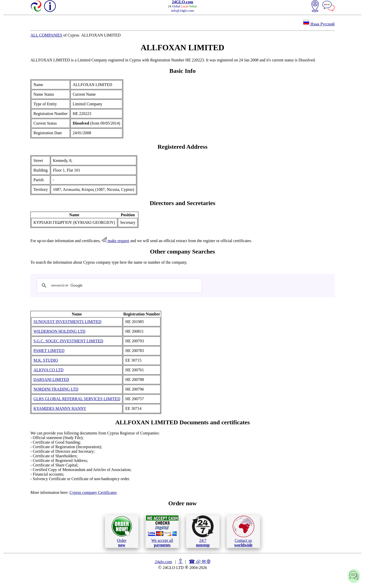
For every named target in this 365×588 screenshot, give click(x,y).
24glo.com (163, 562)
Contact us (243, 531)
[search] (119, 285)
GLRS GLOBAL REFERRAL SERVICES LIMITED (77, 399)
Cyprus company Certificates (93, 492)
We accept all (162, 531)
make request (115, 241)
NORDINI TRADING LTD (56, 389)
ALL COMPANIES (46, 35)
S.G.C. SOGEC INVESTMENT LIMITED (68, 341)
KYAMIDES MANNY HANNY (60, 408)
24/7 (203, 531)
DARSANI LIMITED (51, 380)
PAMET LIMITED (49, 351)
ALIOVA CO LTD (48, 370)
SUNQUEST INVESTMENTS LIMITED (67, 322)
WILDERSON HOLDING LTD (59, 331)
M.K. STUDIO (46, 360)
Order (122, 531)
